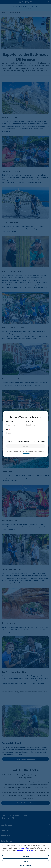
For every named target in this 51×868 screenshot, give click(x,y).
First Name (9, 422)
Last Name (29, 422)
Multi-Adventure (39, 441)
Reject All (25, 862)
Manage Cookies (25, 865)
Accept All (26, 857)
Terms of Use (30, 850)
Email (8, 430)
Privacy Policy (21, 850)
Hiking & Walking (23, 441)
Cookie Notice (24, 849)
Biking (10, 441)
